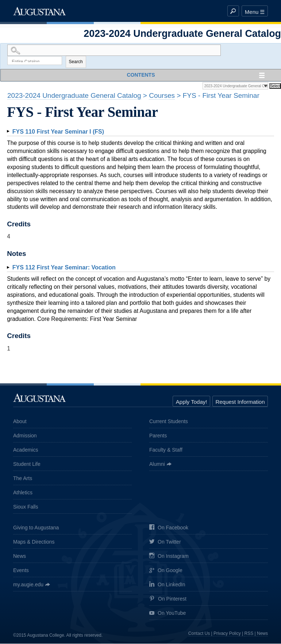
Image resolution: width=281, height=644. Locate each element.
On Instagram (169, 557)
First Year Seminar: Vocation (64, 268)
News (20, 556)
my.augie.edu (28, 585)
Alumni (157, 464)
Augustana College (39, 11)
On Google (166, 571)
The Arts (23, 478)
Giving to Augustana (36, 528)
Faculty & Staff (166, 450)
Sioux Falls (26, 507)
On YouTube (168, 614)
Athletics (23, 492)
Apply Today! (192, 402)
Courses (162, 96)
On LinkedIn (167, 585)
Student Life (27, 464)
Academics (26, 450)
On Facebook (169, 528)
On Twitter (165, 543)
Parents (158, 436)
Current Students (169, 421)
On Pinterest (168, 599)
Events (21, 571)
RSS (249, 633)
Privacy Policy (227, 633)
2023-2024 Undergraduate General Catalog (74, 96)
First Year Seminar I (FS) (58, 132)
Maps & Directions (34, 542)
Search (76, 62)
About (20, 421)
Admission (25, 436)
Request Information (240, 402)
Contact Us (199, 633)
